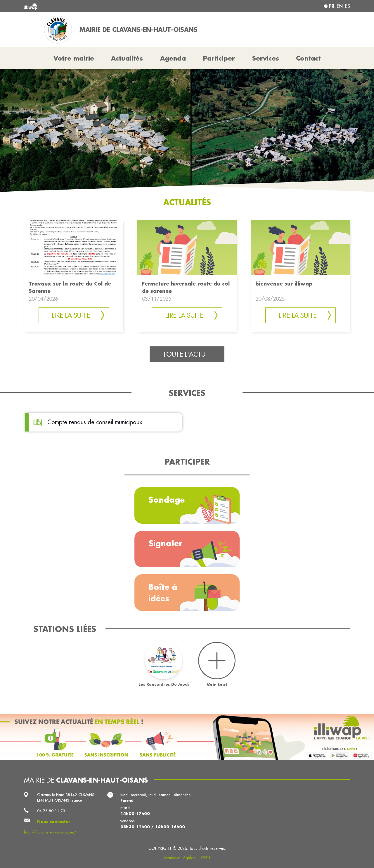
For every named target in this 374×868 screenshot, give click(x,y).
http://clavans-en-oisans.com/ (50, 832)
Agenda (173, 58)
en (340, 6)
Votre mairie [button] (74, 58)
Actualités (127, 58)
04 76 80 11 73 (51, 811)
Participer (219, 58)
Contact (308, 58)
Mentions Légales (180, 858)
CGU (206, 858)
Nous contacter (54, 821)
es (348, 6)
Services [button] (266, 58)
